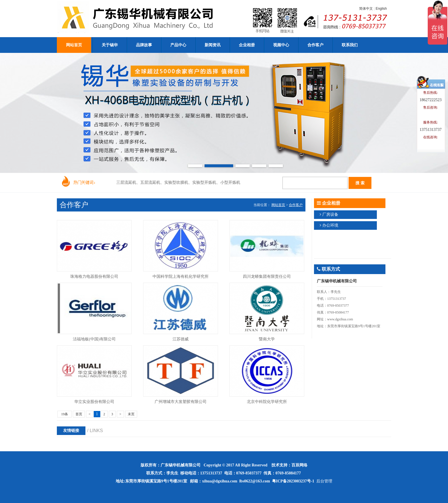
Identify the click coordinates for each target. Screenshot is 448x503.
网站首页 (278, 205)
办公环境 (330, 225)
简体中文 (366, 9)
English (381, 9)
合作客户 (296, 205)
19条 (65, 414)
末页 (131, 414)
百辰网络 (299, 465)
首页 (79, 414)
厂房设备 (330, 214)
